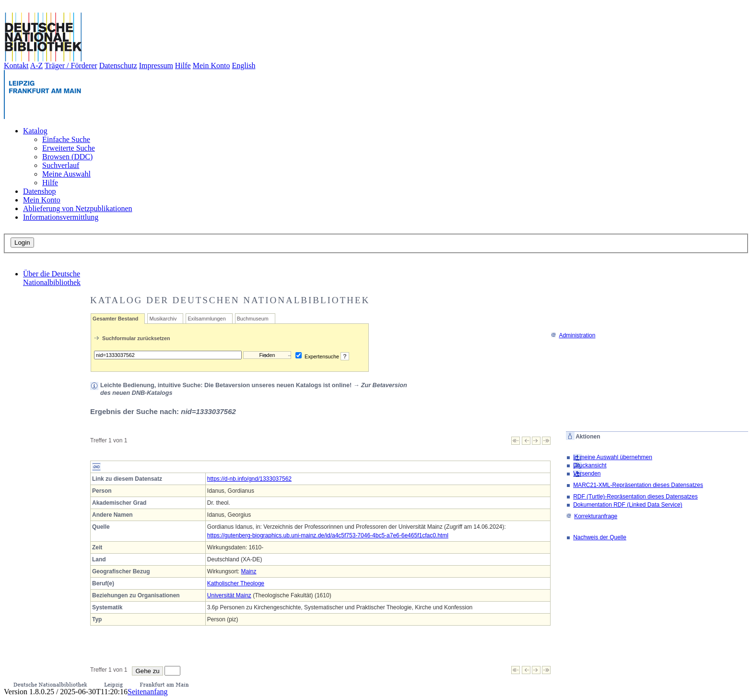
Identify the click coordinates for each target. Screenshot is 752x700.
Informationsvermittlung (61, 217)
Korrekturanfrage (592, 516)
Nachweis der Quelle (600, 537)
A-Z (37, 65)
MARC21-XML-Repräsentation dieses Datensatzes (638, 485)
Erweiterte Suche (69, 148)
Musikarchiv (163, 319)
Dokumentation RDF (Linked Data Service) (628, 505)
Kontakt (16, 65)
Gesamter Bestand (115, 319)
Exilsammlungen (206, 319)
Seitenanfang (148, 692)
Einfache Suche (66, 139)
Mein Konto (211, 65)
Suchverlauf (61, 165)
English (244, 65)
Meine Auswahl (66, 174)
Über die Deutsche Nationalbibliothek (52, 278)
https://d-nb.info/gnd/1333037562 (249, 479)
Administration (573, 335)
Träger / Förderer (71, 65)
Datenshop (39, 191)
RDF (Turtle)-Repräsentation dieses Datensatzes (635, 497)
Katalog (35, 131)
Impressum (156, 65)
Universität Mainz (229, 595)
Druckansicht (590, 465)
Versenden (587, 474)
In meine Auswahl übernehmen (613, 457)
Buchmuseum (253, 319)
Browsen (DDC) (67, 157)
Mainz (249, 571)
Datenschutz (118, 65)
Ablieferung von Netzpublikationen (78, 208)
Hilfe (183, 65)
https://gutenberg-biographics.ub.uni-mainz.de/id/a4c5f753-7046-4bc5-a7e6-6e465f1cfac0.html (328, 535)
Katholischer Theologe (236, 583)
